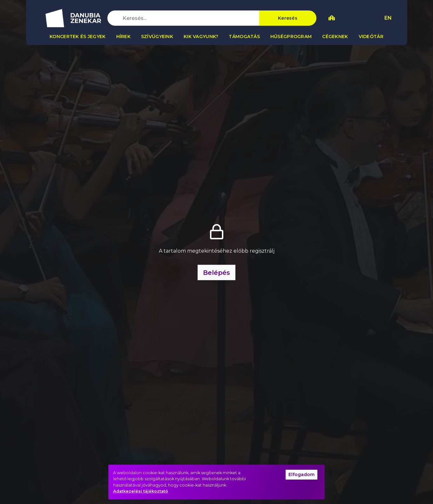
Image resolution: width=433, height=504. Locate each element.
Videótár (371, 36)
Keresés (288, 18)
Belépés (216, 273)
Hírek (123, 36)
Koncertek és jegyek (78, 36)
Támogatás (244, 36)
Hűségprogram (291, 36)
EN (388, 18)
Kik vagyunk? (201, 36)
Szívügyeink (157, 36)
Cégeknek (335, 36)
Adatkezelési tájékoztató (141, 491)
